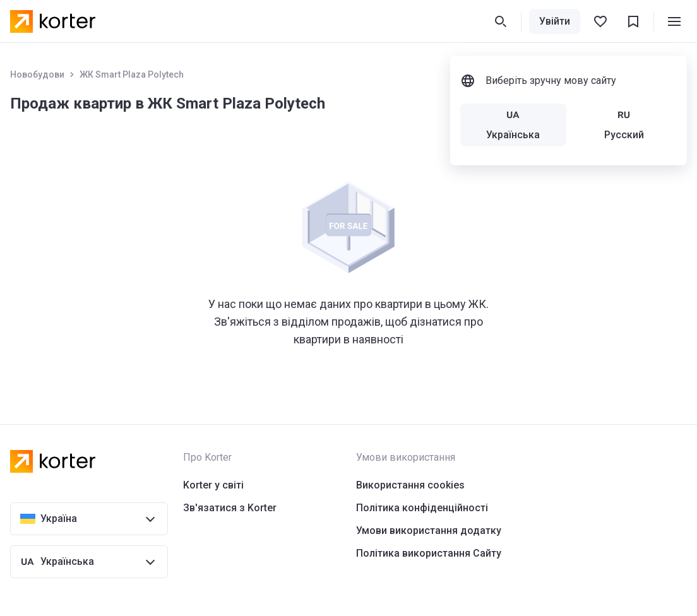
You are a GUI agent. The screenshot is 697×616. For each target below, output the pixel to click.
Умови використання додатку (429, 530)
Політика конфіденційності (422, 508)
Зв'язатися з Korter (230, 508)
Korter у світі (213, 485)
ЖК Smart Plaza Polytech (132, 74)
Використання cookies (410, 485)
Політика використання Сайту (429, 553)
